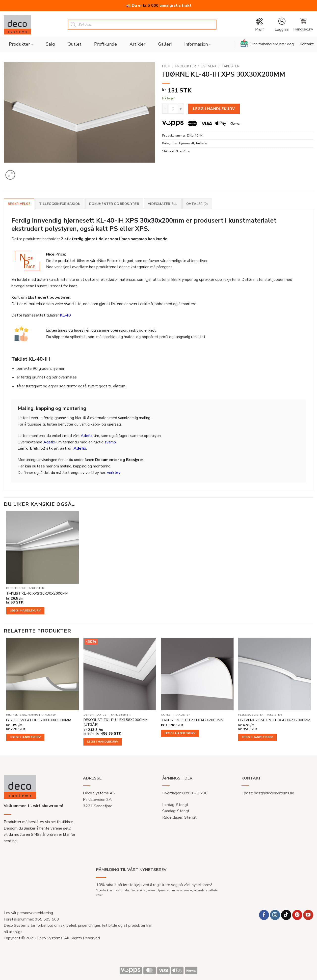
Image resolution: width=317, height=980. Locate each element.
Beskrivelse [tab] (19, 204)
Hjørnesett (187, 143)
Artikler (137, 44)
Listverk (209, 66)
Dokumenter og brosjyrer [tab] (114, 204)
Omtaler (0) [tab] (197, 204)
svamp (110, 442)
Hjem (166, 66)
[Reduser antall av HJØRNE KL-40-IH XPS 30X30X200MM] (165, 109)
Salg (50, 44)
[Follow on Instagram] (275, 915)
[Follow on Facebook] (264, 915)
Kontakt (307, 44)
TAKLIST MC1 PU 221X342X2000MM (192, 720)
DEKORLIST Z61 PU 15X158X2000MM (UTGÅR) (115, 722)
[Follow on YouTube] (308, 915)
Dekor (89, 715)
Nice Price (183, 151)
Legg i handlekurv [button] (25, 610)
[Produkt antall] (173, 109)
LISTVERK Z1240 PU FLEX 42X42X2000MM (274, 720)
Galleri (165, 44)
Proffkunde (106, 44)
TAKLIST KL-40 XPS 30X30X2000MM (37, 593)
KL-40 (65, 315)
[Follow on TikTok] (286, 915)
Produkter (21, 44)
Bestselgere (16, 588)
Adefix (87, 436)
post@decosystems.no (274, 793)
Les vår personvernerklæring (28, 913)
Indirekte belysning (22, 715)
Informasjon (198, 44)
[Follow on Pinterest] (297, 915)
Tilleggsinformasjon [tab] (60, 204)
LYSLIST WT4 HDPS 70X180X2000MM (39, 720)
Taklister (230, 66)
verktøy (114, 473)
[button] (282, 25)
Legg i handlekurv (214, 109)
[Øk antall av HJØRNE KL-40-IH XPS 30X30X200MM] (181, 109)
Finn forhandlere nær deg (267, 43)
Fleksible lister (251, 715)
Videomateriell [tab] (163, 204)
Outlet (75, 44)
